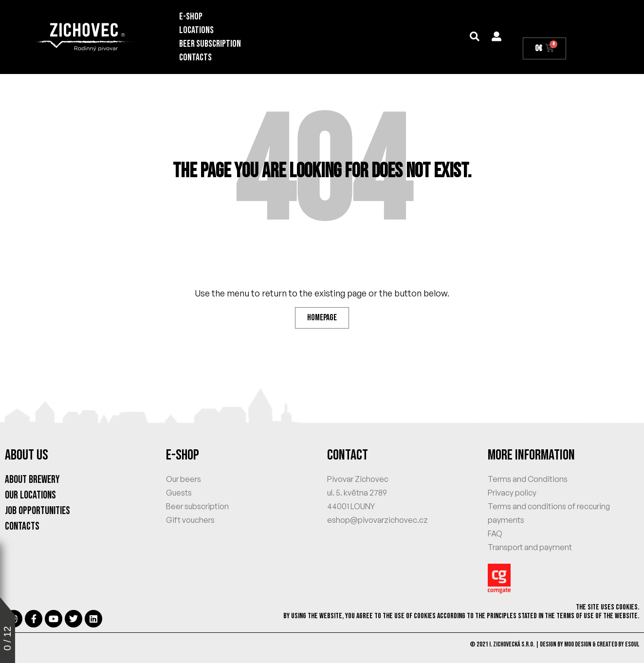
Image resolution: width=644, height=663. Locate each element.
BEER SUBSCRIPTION (210, 44)
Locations (196, 30)
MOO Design (578, 644)
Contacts (195, 57)
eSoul (632, 644)
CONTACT (348, 455)
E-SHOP (191, 17)
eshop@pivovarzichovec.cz (377, 520)
